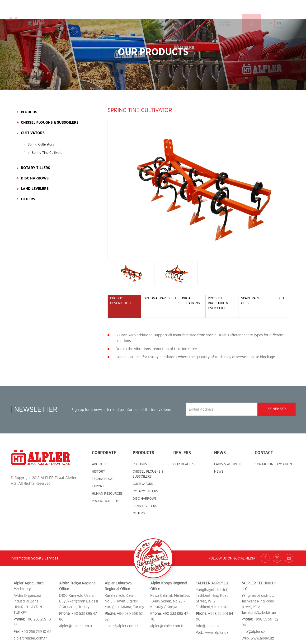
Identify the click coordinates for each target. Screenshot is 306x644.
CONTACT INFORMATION (273, 464)
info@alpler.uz (208, 626)
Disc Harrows (35, 178)
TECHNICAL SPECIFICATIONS (187, 301)
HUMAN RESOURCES (107, 494)
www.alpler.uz (217, 633)
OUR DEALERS (184, 464)
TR (270, 9)
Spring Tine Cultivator (48, 153)
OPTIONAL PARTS (157, 298)
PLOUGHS (140, 464)
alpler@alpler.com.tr (30, 638)
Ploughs (29, 112)
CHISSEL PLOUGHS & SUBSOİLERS (148, 474)
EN (279, 9)
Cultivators (33, 133)
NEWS (219, 472)
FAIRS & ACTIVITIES (229, 464)
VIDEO (279, 298)
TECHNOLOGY (102, 479)
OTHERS (139, 513)
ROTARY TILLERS (145, 491)
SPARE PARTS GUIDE (251, 301)
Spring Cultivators (41, 145)
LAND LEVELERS (145, 506)
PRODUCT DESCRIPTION (120, 301)
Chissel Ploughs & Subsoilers (50, 122)
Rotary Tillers (35, 168)
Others (28, 199)
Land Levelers (35, 189)
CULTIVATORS (143, 484)
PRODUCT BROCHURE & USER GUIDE (218, 303)
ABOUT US (100, 464)
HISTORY (99, 472)
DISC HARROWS (145, 499)
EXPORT (98, 486)
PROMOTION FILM (105, 501)
